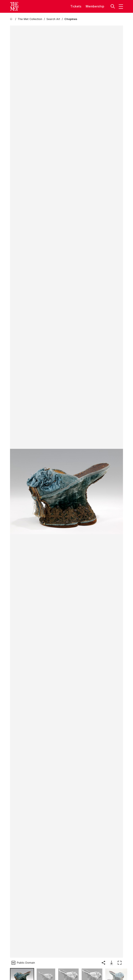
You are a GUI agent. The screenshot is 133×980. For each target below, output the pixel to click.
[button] (113, 6)
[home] (12, 19)
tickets (76, 6)
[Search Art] (53, 19)
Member (92, 6)
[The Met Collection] (30, 19)
